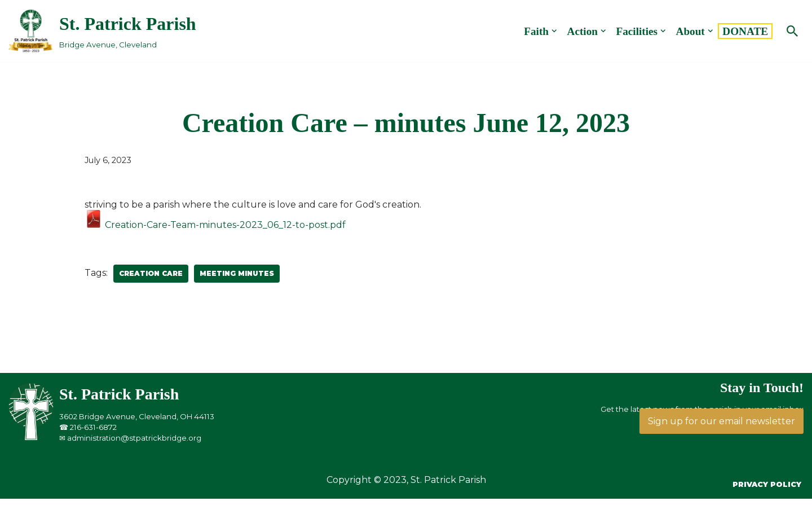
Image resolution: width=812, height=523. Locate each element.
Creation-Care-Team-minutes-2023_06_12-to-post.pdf (215, 225)
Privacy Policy (767, 484)
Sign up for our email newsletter (721, 421)
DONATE (745, 31)
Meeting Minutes (237, 273)
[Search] (792, 31)
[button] (554, 31)
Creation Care (151, 273)
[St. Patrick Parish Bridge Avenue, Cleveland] (102, 31)
